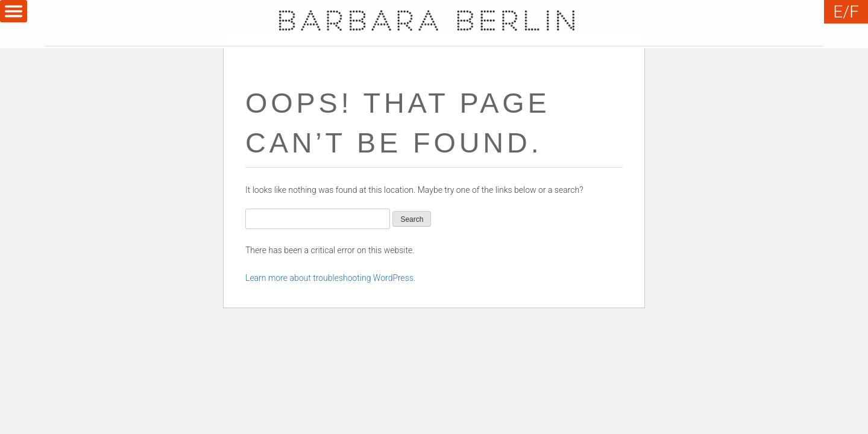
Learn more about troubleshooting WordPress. (330, 278)
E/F (846, 12)
